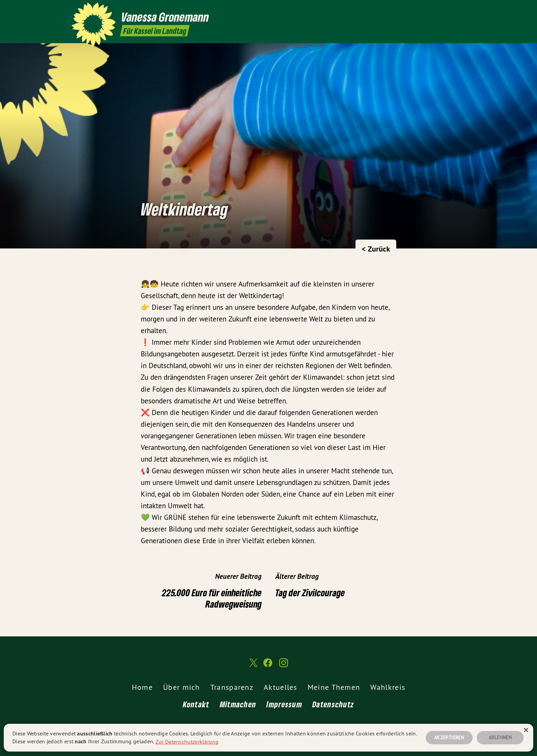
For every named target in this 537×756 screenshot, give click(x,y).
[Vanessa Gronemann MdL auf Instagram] (462, 9)
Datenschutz (333, 704)
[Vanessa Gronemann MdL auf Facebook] (452, 9)
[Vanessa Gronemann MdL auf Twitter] (441, 9)
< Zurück (376, 249)
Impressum (284, 704)
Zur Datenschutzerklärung (187, 741)
